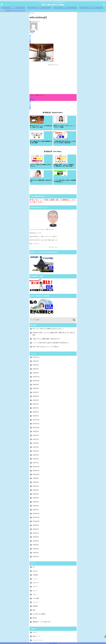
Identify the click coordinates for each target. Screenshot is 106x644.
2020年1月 (36, 480)
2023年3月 (36, 339)
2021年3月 (36, 425)
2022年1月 (36, 386)
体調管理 (35, 576)
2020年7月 (36, 456)
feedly (32, 101)
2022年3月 (36, 378)
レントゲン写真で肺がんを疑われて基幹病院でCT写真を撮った (51, 313)
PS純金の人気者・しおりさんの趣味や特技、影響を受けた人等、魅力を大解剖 (54, 304)
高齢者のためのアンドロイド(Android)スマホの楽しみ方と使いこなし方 (13, 10)
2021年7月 (36, 409)
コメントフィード (38, 610)
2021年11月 (36, 394)
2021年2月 (36, 429)
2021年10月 (36, 397)
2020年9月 (36, 448)
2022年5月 (36, 370)
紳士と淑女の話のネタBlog (53, 5)
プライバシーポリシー (91, 8)
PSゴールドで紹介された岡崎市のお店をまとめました (48, 299)
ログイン (35, 602)
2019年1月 (36, 527)
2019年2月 (36, 523)
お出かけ (35, 541)
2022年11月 (36, 347)
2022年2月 (36, 382)
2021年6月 (36, 413)
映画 (34, 580)
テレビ (35, 564)
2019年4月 (36, 515)
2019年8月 (36, 499)
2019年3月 (36, 519)
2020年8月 (36, 452)
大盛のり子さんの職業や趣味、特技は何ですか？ (47, 309)
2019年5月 (36, 511)
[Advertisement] (53, 81)
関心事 (35, 588)
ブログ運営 (36, 568)
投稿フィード (37, 606)
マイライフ (36, 572)
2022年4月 (36, 374)
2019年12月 (36, 484)
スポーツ (35, 557)
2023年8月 (36, 331)
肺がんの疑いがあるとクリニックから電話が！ (46, 317)
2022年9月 (36, 355)
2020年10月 (36, 444)
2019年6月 (36, 507)
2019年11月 (36, 487)
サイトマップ (65, 8)
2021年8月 (36, 405)
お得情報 (35, 545)
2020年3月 (36, 472)
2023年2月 (36, 343)
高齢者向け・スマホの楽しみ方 (42, 592)
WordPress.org (37, 614)
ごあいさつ (39, 8)
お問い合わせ (53, 643)
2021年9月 (36, 401)
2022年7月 (36, 362)
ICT (34, 537)
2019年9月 (36, 495)
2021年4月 (36, 421)
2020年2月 (36, 476)
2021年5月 (36, 417)
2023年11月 (36, 327)
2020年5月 (36, 464)
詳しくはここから (53, 217)
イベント (35, 549)
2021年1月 (36, 433)
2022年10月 (36, 351)
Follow (31, 99)
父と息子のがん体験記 (39, 584)
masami (32, 33)
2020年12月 (36, 437)
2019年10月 (36, 491)
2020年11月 (36, 441)
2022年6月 (36, 366)
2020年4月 (36, 468)
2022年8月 (36, 358)
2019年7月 (36, 503)
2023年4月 (36, 335)
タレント (35, 560)
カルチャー (36, 553)
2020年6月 (36, 460)
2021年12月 (36, 390)
